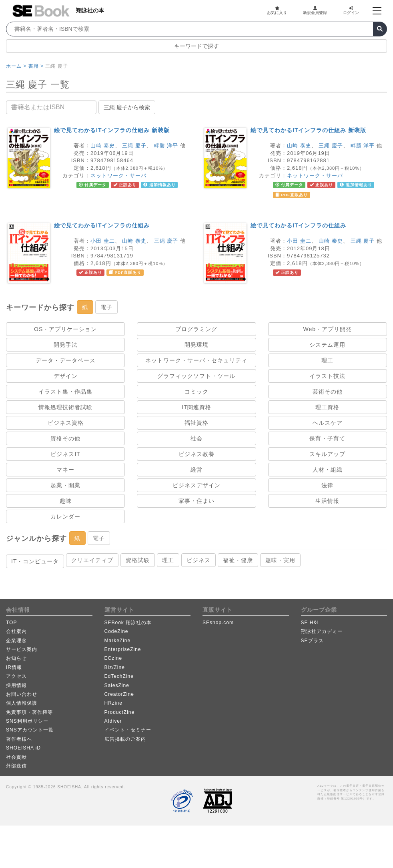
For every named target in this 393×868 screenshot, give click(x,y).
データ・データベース (66, 360)
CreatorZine (119, 694)
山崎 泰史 (103, 146)
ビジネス (199, 560)
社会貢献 (16, 757)
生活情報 (327, 501)
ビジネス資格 (66, 423)
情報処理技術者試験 (65, 407)
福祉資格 (196, 423)
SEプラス (312, 641)
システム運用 (327, 345)
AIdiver (113, 721)
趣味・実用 (280, 560)
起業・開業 (65, 485)
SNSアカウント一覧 (30, 730)
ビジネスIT (65, 454)
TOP (11, 623)
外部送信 (16, 766)
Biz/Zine (115, 667)
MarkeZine (118, 641)
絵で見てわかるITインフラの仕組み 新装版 (112, 130)
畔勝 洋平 (166, 146)
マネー (65, 470)
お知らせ (16, 658)
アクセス (16, 676)
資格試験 (138, 560)
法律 (327, 485)
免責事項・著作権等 (29, 712)
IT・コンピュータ (35, 561)
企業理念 (16, 641)
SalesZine (117, 685)
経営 (196, 470)
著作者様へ (19, 739)
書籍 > (36, 66)
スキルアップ (327, 454)
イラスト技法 (327, 376)
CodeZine (116, 631)
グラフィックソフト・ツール (196, 376)
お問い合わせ (22, 694)
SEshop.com (218, 623)
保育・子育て (327, 438)
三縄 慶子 (134, 146)
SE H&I (310, 623)
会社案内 (16, 631)
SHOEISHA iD (23, 748)
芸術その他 (328, 392)
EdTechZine (119, 676)
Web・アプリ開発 (328, 329)
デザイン (66, 376)
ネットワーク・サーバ (118, 176)
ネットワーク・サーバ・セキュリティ (196, 360)
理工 (327, 360)
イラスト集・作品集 (65, 392)
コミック (196, 392)
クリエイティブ (92, 560)
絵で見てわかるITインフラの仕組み (102, 225)
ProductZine (120, 712)
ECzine (113, 658)
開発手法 (66, 345)
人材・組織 (328, 470)
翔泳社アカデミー (322, 631)
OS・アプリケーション (65, 329)
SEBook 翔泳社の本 (128, 623)
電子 (106, 307)
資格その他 (65, 438)
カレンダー (65, 516)
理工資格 (327, 407)
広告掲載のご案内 (125, 739)
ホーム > (16, 66)
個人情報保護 (22, 703)
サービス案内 (22, 649)
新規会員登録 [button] (315, 10)
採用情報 (16, 685)
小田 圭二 (103, 241)
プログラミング (196, 329)
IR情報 (14, 667)
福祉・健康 (238, 560)
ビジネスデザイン (196, 485)
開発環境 (196, 345)
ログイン (351, 10)
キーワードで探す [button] (196, 46)
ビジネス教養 (196, 454)
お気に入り (277, 10)
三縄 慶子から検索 (127, 107)
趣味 (66, 501)
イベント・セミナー (128, 730)
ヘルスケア (328, 423)
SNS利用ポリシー (27, 721)
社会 (196, 438)
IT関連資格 (196, 407)
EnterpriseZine (123, 649)
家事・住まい (196, 501)
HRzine (113, 703)
